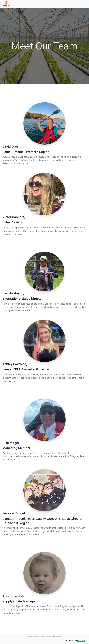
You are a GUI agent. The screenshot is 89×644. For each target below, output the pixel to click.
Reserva (81, 641)
